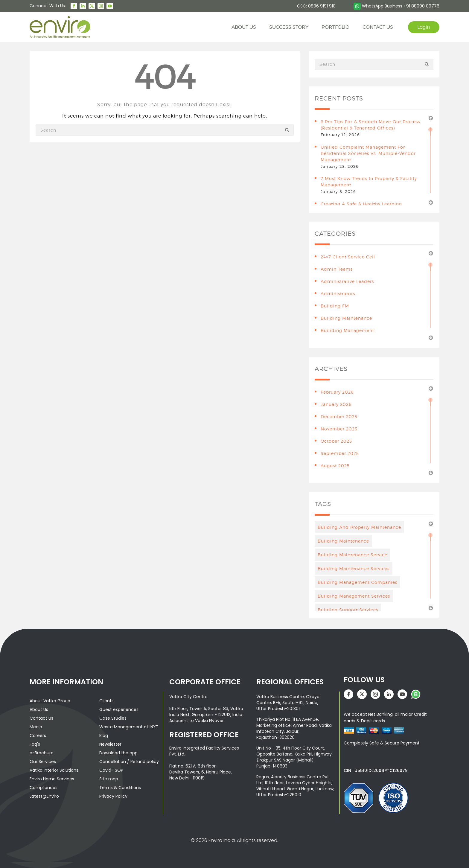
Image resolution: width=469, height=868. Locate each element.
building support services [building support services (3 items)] (348, 610)
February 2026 (337, 392)
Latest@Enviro (44, 796)
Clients (106, 701)
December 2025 (339, 417)
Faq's (35, 744)
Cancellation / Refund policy (129, 762)
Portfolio (335, 27)
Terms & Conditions (120, 788)
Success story (289, 27)
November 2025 (339, 429)
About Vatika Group (50, 701)
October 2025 (336, 441)
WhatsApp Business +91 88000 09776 (396, 6)
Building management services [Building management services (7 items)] (354, 596)
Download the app (118, 753)
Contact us (41, 718)
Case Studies (113, 718)
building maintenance (346, 318)
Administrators (338, 294)
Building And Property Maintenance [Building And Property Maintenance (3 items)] (359, 527)
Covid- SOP (111, 770)
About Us (39, 709)
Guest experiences (119, 709)
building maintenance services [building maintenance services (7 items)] (354, 568)
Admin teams (337, 269)
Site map (109, 779)
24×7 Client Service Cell (348, 257)
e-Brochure (42, 753)
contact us (378, 27)
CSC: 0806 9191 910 (316, 6)
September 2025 (340, 453)
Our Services (43, 762)
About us (244, 27)
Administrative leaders (347, 281)
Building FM (335, 306)
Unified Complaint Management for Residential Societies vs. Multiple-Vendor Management (368, 153)
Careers (38, 735)
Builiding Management (347, 330)
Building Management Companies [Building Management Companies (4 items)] (357, 582)
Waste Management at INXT (129, 727)
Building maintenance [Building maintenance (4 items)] (343, 541)
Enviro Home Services (52, 779)
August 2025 (335, 466)
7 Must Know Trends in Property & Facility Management (369, 182)
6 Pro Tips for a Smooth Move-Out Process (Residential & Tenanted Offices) (370, 125)
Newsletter (110, 744)
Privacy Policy (113, 796)
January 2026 (336, 404)
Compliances (44, 788)
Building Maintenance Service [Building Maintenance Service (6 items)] (352, 555)
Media (36, 727)
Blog (104, 735)
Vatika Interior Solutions (54, 770)
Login (424, 27)
